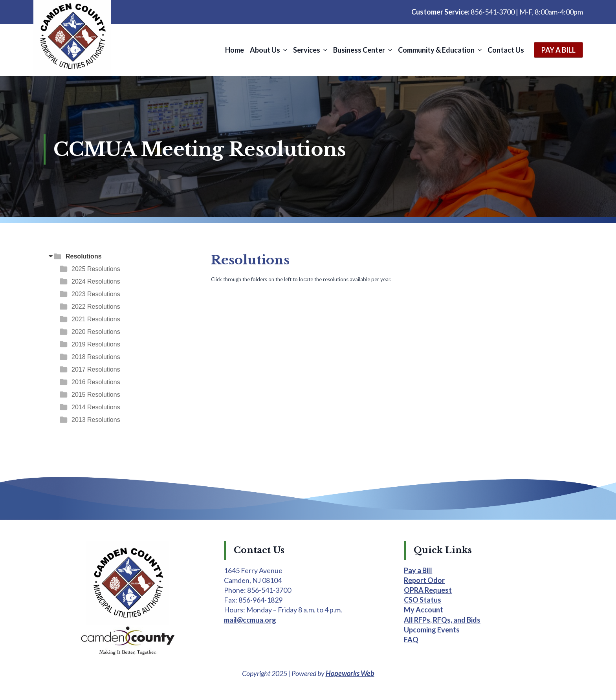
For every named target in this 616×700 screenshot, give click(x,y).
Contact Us (506, 50)
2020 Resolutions (96, 332)
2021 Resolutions (96, 319)
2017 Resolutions (96, 369)
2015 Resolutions (96, 395)
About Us (265, 50)
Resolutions (84, 256)
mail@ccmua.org (250, 620)
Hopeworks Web (350, 673)
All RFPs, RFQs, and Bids (442, 620)
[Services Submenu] (325, 50)
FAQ (411, 640)
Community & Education (436, 50)
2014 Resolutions (96, 407)
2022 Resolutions (96, 307)
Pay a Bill (418, 570)
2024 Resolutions (96, 281)
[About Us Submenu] (285, 50)
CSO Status (423, 600)
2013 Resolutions (96, 420)
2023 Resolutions (96, 294)
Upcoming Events (432, 630)
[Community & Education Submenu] (479, 50)
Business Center (359, 50)
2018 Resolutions (96, 357)
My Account (423, 610)
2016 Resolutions (96, 382)
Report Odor (424, 580)
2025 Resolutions (96, 269)
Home (235, 50)
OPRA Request (428, 590)
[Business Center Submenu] (390, 50)
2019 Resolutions (96, 344)
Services (307, 50)
